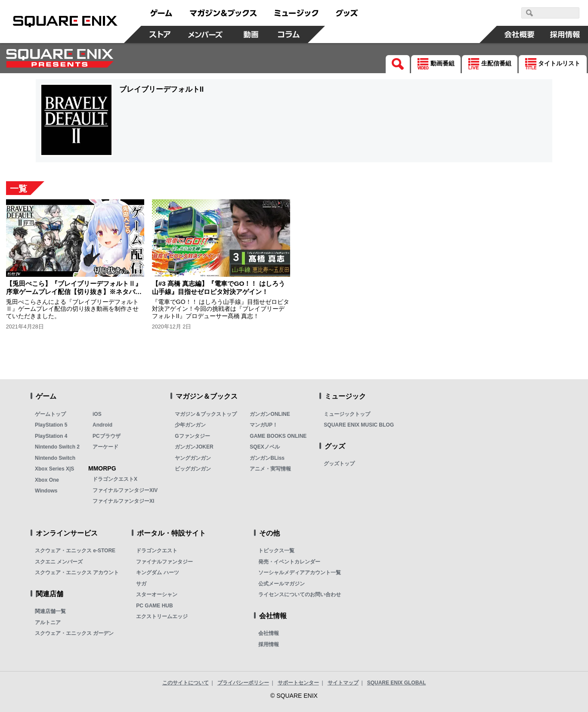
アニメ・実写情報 (270, 469)
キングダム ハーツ (157, 573)
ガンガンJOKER (194, 447)
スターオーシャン (157, 594)
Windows (46, 491)
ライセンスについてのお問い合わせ (300, 594)
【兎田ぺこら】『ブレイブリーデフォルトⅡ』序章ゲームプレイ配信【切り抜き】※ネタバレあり (74, 291)
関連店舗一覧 (50, 611)
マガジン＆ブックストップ (206, 414)
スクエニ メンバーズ (59, 562)
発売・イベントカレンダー (289, 562)
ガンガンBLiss (267, 458)
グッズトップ (339, 464)
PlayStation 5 (51, 425)
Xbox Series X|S (54, 469)
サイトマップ (343, 683)
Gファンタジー (192, 436)
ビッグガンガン (193, 469)
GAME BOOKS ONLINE (278, 436)
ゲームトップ (50, 414)
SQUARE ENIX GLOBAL (397, 683)
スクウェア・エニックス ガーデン (74, 633)
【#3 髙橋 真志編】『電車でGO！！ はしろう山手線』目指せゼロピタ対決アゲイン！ (218, 287)
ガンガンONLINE (270, 414)
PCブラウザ (107, 436)
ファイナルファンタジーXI (123, 501)
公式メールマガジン (282, 584)
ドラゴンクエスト (157, 551)
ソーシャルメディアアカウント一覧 (300, 573)
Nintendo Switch (55, 458)
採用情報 (269, 644)
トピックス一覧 (276, 551)
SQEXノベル (265, 447)
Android (102, 425)
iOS (97, 414)
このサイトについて (186, 683)
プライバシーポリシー (243, 683)
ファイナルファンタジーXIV (125, 490)
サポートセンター (298, 683)
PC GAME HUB (154, 606)
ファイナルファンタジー (164, 562)
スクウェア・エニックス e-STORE (75, 551)
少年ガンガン (190, 425)
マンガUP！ (264, 425)
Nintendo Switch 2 (57, 447)
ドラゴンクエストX (115, 479)
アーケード (105, 447)
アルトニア (48, 622)
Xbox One (47, 480)
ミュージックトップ (347, 414)
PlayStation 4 (51, 436)
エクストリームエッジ (162, 616)
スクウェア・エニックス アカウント (77, 573)
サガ (141, 584)
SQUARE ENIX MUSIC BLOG (359, 425)
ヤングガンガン (193, 458)
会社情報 (269, 633)
